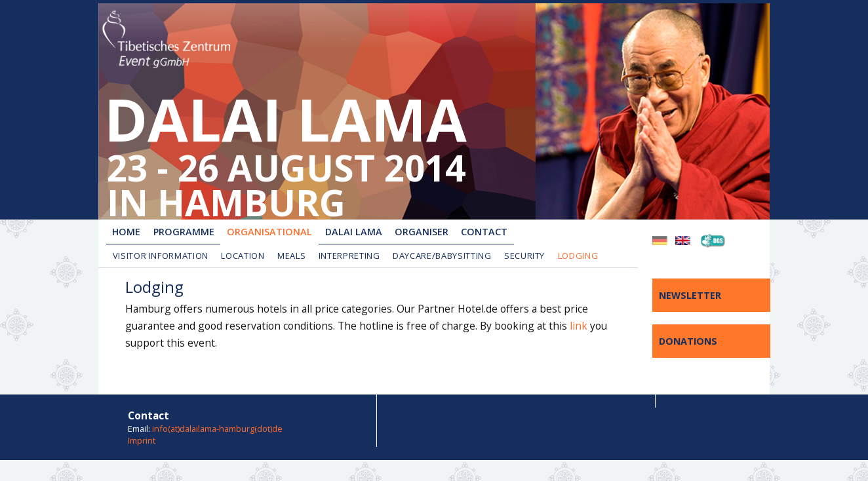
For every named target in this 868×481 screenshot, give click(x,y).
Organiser (422, 232)
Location (243, 256)
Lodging (578, 256)
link (579, 326)
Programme (184, 232)
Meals (291, 256)
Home (126, 232)
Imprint (142, 440)
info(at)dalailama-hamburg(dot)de (217, 429)
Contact (484, 232)
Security (524, 256)
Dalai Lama (354, 232)
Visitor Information (161, 256)
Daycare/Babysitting (442, 256)
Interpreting (349, 256)
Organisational (269, 232)
